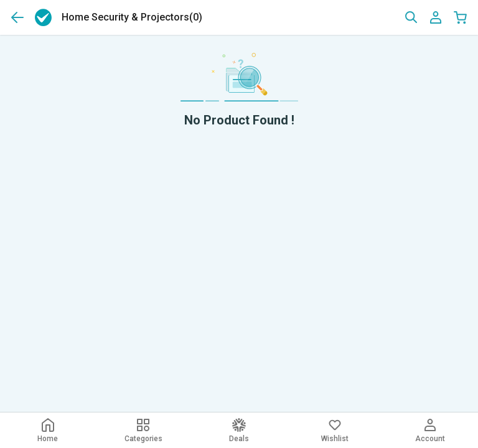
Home (48, 430)
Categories (143, 430)
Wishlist (335, 430)
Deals (239, 430)
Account (430, 430)
